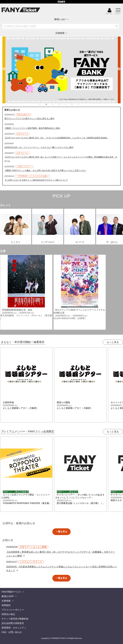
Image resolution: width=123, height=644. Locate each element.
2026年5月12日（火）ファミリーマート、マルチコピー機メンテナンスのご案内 (39, 147)
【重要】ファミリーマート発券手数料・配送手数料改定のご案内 (32, 128)
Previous (4, 68)
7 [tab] (82, 104)
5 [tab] (69, 104)
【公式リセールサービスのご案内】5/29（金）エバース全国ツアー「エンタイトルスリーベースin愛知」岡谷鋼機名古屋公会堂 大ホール (61, 159)
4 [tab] (62, 104)
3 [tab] (56, 104)
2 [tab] (49, 104)
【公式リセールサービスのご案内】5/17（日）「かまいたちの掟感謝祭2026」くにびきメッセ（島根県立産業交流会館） (56, 138)
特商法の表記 (8, 614)
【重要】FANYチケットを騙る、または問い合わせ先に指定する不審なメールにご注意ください (45, 170)
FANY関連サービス (11, 592)
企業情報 (6, 601)
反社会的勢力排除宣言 (13, 623)
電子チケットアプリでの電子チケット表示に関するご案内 (29, 119)
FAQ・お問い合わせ (12, 632)
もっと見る (113, 342)
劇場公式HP (8, 596)
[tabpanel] (61, 70)
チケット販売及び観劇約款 (15, 619)
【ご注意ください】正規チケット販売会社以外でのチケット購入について (36, 180)
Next (119, 68)
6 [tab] (75, 104)
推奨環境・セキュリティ (14, 628)
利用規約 (6, 605)
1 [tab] (43, 104)
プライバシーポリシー (13, 610)
